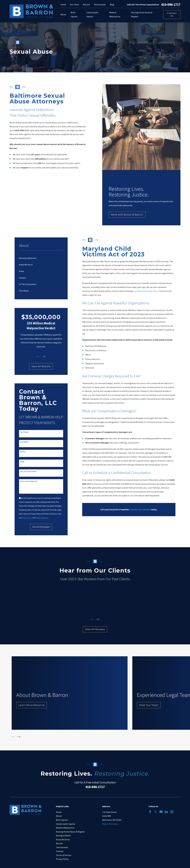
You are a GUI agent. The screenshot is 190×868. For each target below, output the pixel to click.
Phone (23, 452)
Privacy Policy (62, 859)
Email (22, 462)
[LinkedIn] (166, 812)
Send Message (41, 527)
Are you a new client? (29, 471)
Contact (60, 851)
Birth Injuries (62, 820)
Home (63, 5)
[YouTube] (161, 812)
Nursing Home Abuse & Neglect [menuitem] (142, 14)
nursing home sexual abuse (146, 291)
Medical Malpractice (65, 828)
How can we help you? (29, 481)
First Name (24, 432)
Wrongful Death (63, 836)
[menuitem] (41, 258)
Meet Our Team (149, 705)
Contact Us (172, 14)
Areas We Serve (63, 839)
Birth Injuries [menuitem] (74, 14)
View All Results (41, 366)
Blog (112, 5)
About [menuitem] (63, 14)
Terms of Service (64, 855)
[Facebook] (150, 812)
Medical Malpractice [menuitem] (115, 14)
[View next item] (44, 356)
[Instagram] (172, 812)
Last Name (24, 442)
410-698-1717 (171, 5)
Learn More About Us (32, 705)
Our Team (74, 5)
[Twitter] (156, 812)
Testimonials (100, 5)
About (59, 816)
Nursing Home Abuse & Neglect (70, 832)
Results (86, 5)
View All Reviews (95, 629)
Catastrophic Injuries (66, 824)
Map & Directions (110, 824)
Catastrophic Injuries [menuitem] (92, 14)
